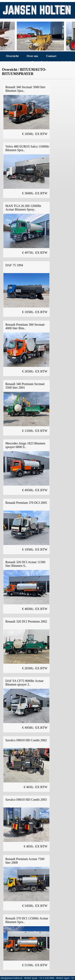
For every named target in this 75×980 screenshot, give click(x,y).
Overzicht (12, 56)
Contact (51, 56)
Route (10, 62)
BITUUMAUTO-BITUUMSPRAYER (24, 72)
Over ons (32, 56)
